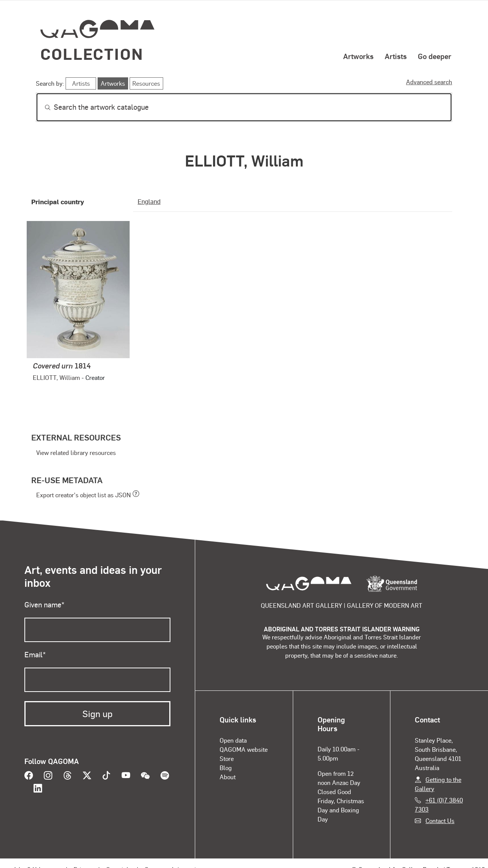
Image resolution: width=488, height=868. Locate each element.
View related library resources (76, 452)
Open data (233, 740)
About (228, 777)
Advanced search (429, 82)
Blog (226, 768)
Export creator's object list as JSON (83, 495)
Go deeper (435, 56)
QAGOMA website (244, 749)
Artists (396, 56)
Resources (146, 83)
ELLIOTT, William (56, 377)
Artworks (358, 56)
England (149, 201)
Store (227, 758)
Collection (92, 54)
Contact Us (440, 821)
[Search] (244, 107)
